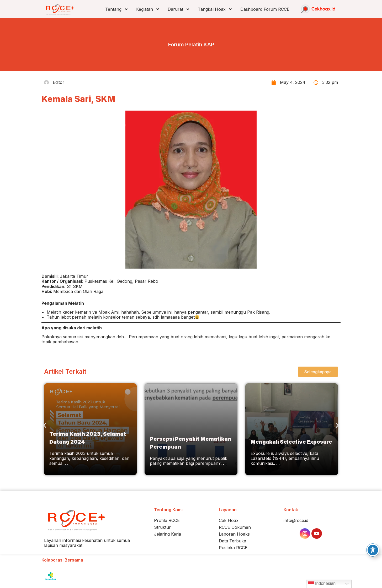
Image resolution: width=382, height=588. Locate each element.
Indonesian (322, 584)
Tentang (117, 9)
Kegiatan (148, 9)
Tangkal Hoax (215, 9)
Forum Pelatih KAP (191, 45)
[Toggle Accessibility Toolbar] (373, 550)
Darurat (179, 9)
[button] (45, 425)
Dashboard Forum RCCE (265, 9)
